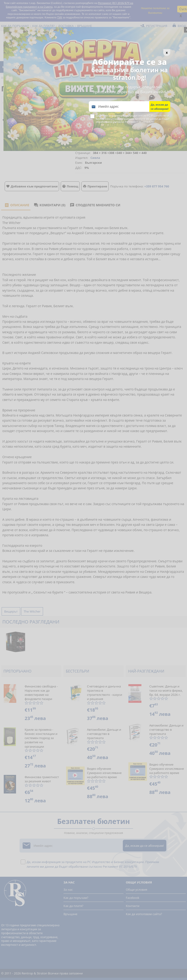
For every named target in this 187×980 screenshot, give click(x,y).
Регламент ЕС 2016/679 (139, 122)
